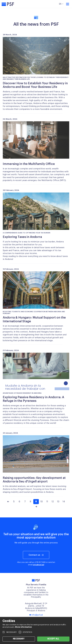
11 (47, 502)
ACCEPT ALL (53, 639)
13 (58, 502)
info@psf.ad (38, 565)
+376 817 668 (40, 562)
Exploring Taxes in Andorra (22, 237)
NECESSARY (19, 639)
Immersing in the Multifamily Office (29, 164)
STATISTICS (27, 632)
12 (53, 502)
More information (23, 627)
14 (64, 502)
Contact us (34, 555)
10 (42, 502)
